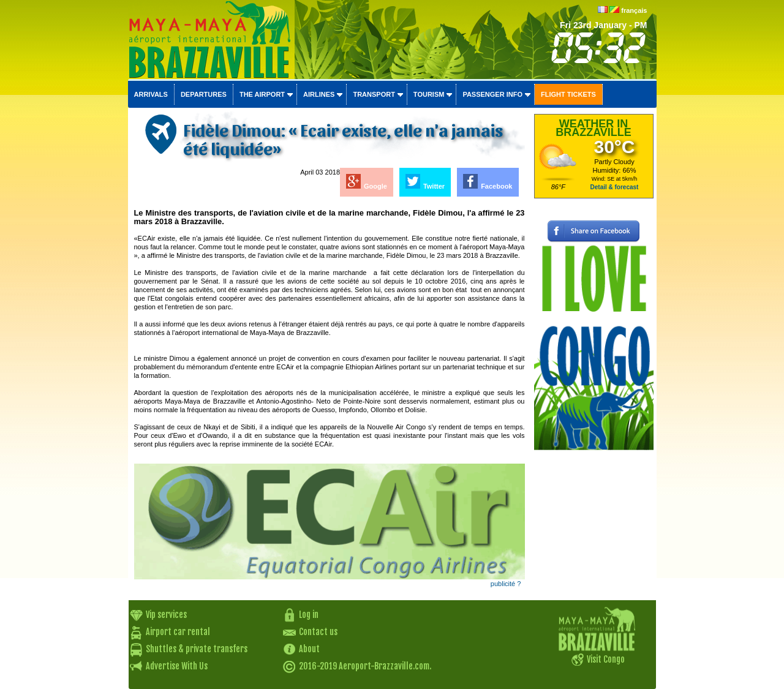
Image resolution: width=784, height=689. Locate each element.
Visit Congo (606, 659)
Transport (374, 94)
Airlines (319, 94)
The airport (262, 94)
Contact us (318, 632)
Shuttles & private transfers (197, 649)
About (309, 649)
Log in (309, 615)
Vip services (166, 615)
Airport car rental (178, 632)
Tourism (429, 94)
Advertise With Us (177, 666)
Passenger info (492, 94)
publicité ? (506, 584)
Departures (204, 94)
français (634, 10)
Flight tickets (568, 94)
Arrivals (151, 94)
